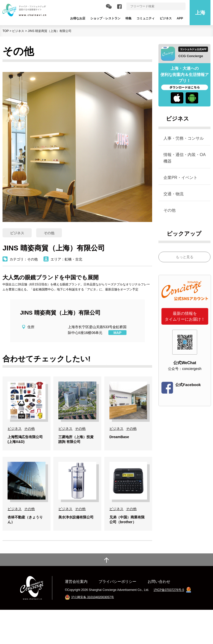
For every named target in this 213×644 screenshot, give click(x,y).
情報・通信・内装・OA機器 (185, 158)
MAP (117, 333)
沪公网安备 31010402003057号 (93, 631)
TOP (6, 31)
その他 (169, 210)
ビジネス (18, 31)
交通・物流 (174, 194)
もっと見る (185, 257)
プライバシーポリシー (117, 616)
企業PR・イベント (180, 177)
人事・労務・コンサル (184, 138)
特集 (129, 18)
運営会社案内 (76, 616)
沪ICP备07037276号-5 (169, 624)
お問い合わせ (159, 616)
